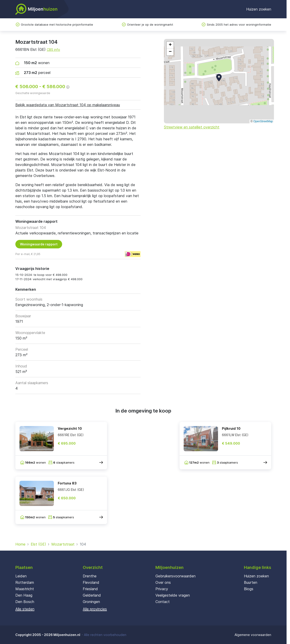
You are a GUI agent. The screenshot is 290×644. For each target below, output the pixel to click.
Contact (163, 602)
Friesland (90, 589)
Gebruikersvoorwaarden (175, 576)
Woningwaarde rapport (39, 244)
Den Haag (24, 595)
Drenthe (90, 576)
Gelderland (92, 595)
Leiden (21, 576)
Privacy (162, 589)
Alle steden (25, 609)
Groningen (91, 602)
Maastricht (25, 589)
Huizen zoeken (259, 9)
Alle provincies (95, 609)
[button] (219, 78)
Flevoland (91, 582)
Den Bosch (25, 602)
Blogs (249, 589)
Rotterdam (25, 582)
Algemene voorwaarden (253, 635)
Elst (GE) (38, 544)
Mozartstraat (63, 544)
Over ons (163, 582)
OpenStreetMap (263, 121)
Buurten (251, 582)
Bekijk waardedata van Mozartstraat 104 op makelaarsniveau (68, 105)
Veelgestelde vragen (173, 595)
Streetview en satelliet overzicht (192, 127)
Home (20, 544)
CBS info (53, 50)
